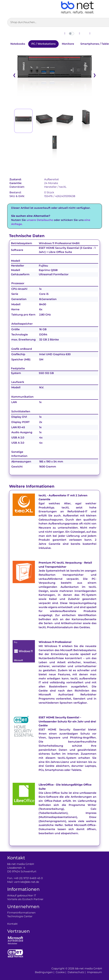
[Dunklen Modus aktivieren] (79, 34)
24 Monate (51, 183)
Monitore (68, 44)
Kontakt (12, 924)
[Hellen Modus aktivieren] (65, 34)
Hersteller (51, 187)
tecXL (63, 187)
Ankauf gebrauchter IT (22, 895)
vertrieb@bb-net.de (26, 882)
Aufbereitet (52, 179)
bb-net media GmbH (89, 968)
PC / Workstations (43, 44)
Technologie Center (20, 916)
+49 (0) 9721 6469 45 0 (28, 878)
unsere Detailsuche (40, 220)
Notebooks (18, 44)
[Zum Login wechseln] (90, 34)
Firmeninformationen (21, 913)
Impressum (95, 972)
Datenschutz (76, 972)
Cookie (60, 972)
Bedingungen (44, 972)
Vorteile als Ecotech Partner (25, 899)
